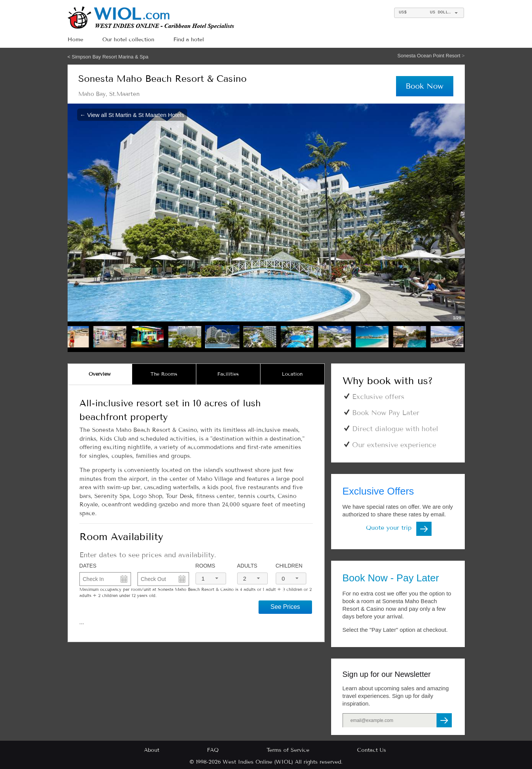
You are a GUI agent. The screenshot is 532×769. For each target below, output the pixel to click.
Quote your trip (389, 528)
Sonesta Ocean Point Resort (430, 56)
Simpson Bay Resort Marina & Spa (110, 57)
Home (75, 40)
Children (289, 566)
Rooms (205, 566)
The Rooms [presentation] (164, 374)
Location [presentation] (292, 374)
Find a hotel (189, 40)
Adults (247, 566)
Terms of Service (288, 750)
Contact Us (372, 750)
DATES (88, 566)
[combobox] (429, 13)
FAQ (213, 750)
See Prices (285, 607)
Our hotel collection (128, 40)
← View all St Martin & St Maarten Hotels (132, 114)
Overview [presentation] (100, 374)
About (152, 750)
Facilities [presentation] (228, 374)
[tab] (100, 374)
